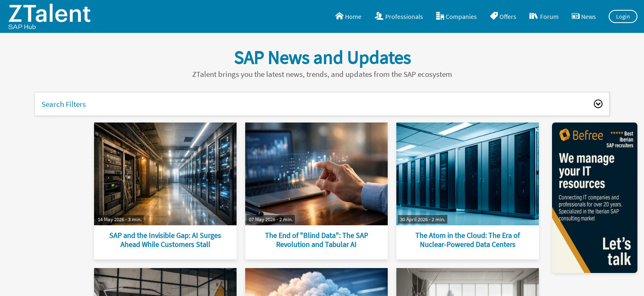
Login (623, 16)
